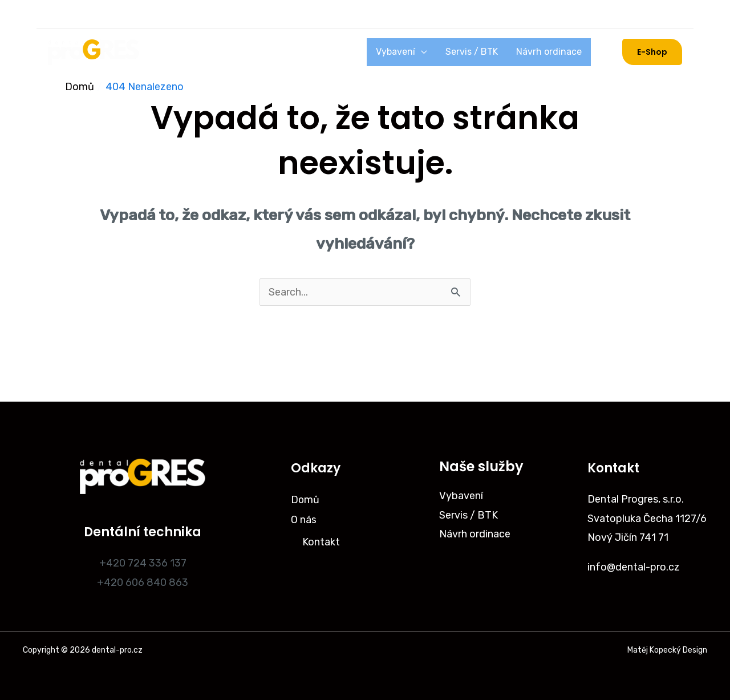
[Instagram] (59, 14)
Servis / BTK (485, 52)
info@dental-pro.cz (634, 567)
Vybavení (418, 52)
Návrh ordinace (553, 52)
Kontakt (321, 540)
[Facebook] (89, 14)
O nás (211, 52)
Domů (173, 52)
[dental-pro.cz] (94, 51)
